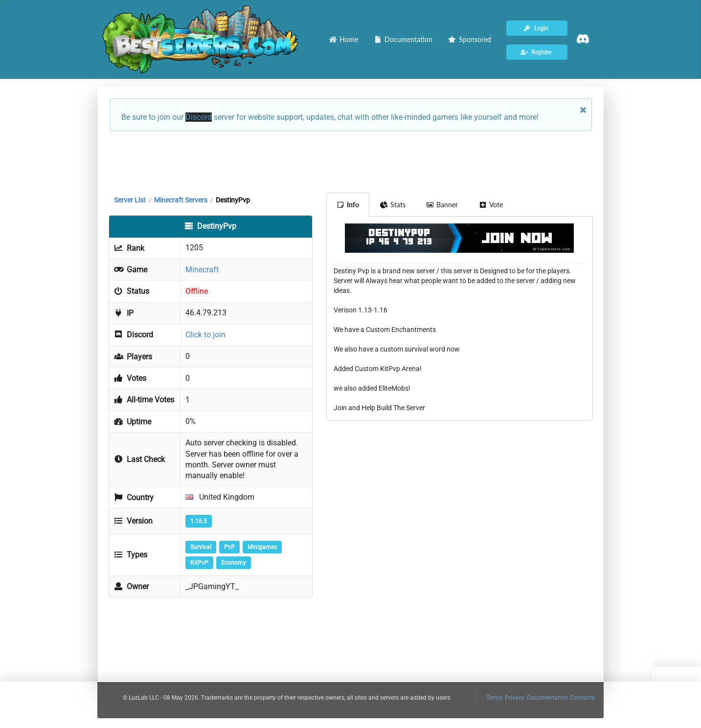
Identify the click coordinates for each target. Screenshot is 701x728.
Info (348, 205)
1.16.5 (199, 521)
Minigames (262, 547)
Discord (199, 117)
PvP (229, 547)
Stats (393, 205)
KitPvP (199, 563)
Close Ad (677, 674)
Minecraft (202, 270)
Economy (234, 563)
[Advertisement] (351, 161)
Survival (201, 547)
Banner (442, 205)
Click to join (205, 335)
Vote (491, 205)
